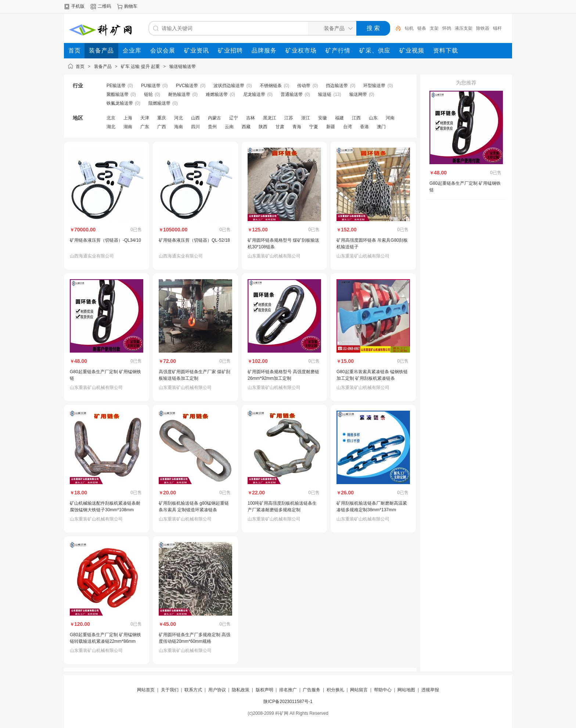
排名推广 (288, 690)
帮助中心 (383, 690)
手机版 (78, 6)
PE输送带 (116, 86)
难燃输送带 (217, 94)
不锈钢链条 (271, 86)
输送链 (325, 94)
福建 (339, 118)
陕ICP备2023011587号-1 (288, 702)
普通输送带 (292, 94)
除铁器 (483, 28)
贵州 (212, 127)
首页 (80, 66)
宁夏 (314, 127)
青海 (297, 127)
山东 (373, 118)
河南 (390, 118)
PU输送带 (151, 86)
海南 (179, 127)
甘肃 (280, 127)
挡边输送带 (337, 86)
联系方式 (193, 690)
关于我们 (170, 690)
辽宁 (234, 118)
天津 (145, 118)
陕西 (263, 127)
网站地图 (406, 690)
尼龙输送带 (254, 94)
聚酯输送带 (118, 94)
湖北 (111, 127)
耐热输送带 (179, 94)
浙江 (306, 118)
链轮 (148, 94)
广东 (145, 127)
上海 (128, 118)
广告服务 (312, 690)
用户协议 (217, 690)
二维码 (104, 6)
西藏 (246, 127)
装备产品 (103, 66)
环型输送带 (374, 86)
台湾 (348, 127)
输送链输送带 (183, 66)
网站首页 (146, 690)
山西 (195, 118)
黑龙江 (270, 118)
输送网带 (358, 94)
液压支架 (464, 28)
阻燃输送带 (159, 103)
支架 (434, 28)
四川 (195, 127)
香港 (364, 127)
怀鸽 (447, 28)
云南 (229, 127)
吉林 (251, 118)
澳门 (381, 127)
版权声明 (264, 690)
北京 (111, 118)
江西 (356, 118)
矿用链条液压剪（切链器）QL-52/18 (194, 240)
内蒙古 (215, 118)
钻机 (409, 28)
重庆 (162, 118)
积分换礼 (335, 690)
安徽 (323, 118)
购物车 (131, 6)
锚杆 (497, 28)
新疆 (331, 127)
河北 (179, 118)
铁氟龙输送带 (120, 103)
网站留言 (359, 690)
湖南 (128, 127)
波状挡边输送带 (229, 86)
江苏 (289, 118)
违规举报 (430, 690)
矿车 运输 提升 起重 (140, 66)
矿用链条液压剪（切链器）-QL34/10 (105, 240)
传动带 (304, 86)
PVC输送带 (187, 86)
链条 (422, 28)
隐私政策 (241, 690)
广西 (162, 127)
